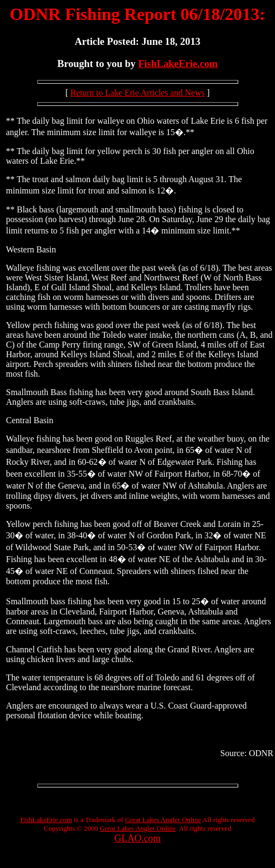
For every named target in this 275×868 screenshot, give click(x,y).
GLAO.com (137, 838)
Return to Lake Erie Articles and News (137, 93)
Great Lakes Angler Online (163, 820)
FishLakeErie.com (178, 64)
